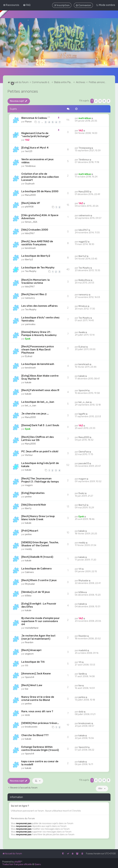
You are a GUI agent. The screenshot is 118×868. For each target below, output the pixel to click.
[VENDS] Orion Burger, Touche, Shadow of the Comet (40, 544)
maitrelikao (85, 118)
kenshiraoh (30, 248)
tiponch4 (83, 390)
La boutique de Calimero (36, 568)
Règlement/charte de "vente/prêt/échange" (35, 134)
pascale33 (84, 463)
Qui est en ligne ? (20, 806)
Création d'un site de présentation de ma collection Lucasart (40, 177)
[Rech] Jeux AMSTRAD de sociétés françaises (37, 243)
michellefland (32, 628)
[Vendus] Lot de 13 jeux (36, 592)
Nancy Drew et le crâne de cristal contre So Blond (38, 698)
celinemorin (84, 215)
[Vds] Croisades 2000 (35, 229)
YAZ (27, 140)
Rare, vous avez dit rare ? (37, 711)
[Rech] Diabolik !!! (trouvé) (37, 557)
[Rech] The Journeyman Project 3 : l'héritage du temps (40, 480)
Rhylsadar (30, 584)
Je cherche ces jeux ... (35, 413)
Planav (28, 122)
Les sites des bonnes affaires (39, 306)
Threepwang (85, 148)
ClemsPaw (84, 451)
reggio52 (83, 241)
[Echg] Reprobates (33, 493)
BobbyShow (84, 280)
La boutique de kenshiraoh (38, 364)
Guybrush (30, 183)
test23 (29, 151)
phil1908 (29, 206)
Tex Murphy (31, 271)
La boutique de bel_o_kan (38, 402)
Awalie (82, 332)
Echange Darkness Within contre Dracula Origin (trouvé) (40, 748)
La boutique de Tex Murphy (38, 267)
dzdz (28, 715)
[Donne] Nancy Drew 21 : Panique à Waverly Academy (39, 333)
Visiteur (29, 455)
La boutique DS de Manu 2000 (40, 191)
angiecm (29, 654)
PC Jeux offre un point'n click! (40, 451)
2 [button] (96, 101)
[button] (108, 101)
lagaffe (82, 414)
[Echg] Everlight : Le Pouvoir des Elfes (39, 605)
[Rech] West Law (32, 685)
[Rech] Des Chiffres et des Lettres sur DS (38, 438)
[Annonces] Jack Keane (36, 673)
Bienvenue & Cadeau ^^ (36, 118)
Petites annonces (23, 91)
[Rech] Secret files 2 (34, 294)
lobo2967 (30, 233)
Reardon (29, 642)
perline (28, 496)
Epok (28, 339)
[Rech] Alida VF (31, 203)
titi (80, 569)
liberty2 (29, 259)
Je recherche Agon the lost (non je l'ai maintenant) (38, 637)
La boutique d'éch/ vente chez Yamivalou (40, 319)
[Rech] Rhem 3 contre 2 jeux (39, 580)
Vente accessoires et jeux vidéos (37, 161)
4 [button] (104, 101)
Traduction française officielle (17, 864)
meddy (29, 549)
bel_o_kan (31, 405)
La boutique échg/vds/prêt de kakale (40, 464)
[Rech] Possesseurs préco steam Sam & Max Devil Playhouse (38, 349)
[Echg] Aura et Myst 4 (35, 147)
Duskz (82, 493)
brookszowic (31, 726)
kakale (28, 382)
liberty (28, 508)
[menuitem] (27, 5)
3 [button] (100, 101)
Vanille (82, 674)
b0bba (28, 595)
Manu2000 (30, 195)
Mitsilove (83, 306)
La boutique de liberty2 (36, 255)
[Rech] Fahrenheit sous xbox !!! (40, 390)
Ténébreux (30, 166)
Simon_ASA (31, 222)
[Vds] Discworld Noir (34, 504)
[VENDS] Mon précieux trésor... (40, 723)
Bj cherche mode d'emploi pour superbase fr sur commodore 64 (40, 621)
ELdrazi (29, 356)
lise (27, 689)
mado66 (83, 650)
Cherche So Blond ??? (35, 735)
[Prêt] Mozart (30, 530)
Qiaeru (38, 864)
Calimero (29, 572)
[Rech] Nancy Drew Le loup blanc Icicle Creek (38, 518)
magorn (29, 485)
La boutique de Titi (33, 661)
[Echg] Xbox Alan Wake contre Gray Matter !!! (40, 377)
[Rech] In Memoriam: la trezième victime (35, 281)
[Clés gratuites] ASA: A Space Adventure (40, 216)
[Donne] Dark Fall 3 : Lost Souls (40, 425)
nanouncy (30, 298)
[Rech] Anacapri (31, 650)
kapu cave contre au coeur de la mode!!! (40, 763)
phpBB (18, 862)
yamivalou (30, 324)
